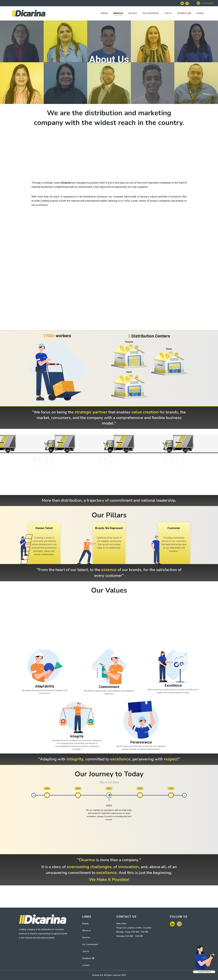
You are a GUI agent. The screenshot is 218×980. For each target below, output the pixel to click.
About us (118, 13)
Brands (104, 13)
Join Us (168, 13)
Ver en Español (207, 3)
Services (133, 13)
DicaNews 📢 (184, 13)
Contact (200, 13)
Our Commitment (151, 13)
